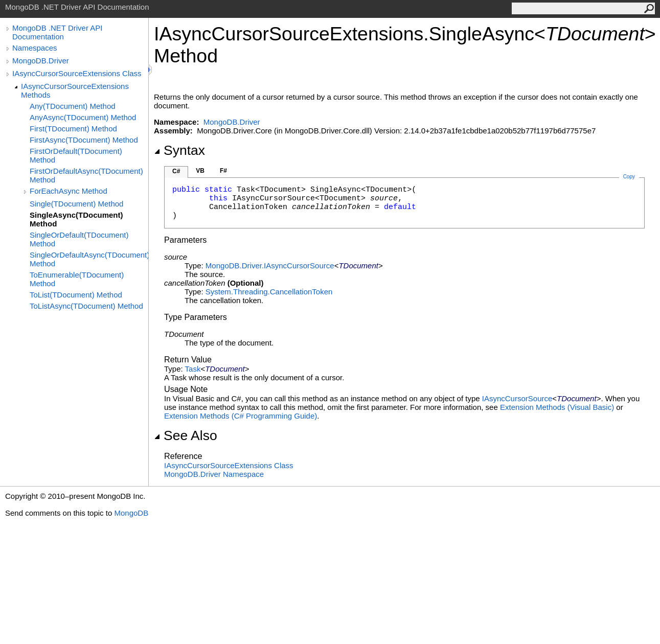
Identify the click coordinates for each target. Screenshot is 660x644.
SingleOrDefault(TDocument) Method (79, 239)
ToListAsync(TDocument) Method (86, 306)
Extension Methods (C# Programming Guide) (241, 416)
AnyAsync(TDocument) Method (83, 117)
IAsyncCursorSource (517, 398)
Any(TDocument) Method (73, 106)
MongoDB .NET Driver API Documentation (57, 32)
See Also (186, 435)
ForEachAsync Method (69, 191)
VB (200, 171)
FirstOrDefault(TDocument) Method (76, 155)
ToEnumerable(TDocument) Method (77, 279)
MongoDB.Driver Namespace (214, 474)
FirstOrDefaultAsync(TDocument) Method (86, 175)
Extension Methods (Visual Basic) (557, 407)
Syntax (179, 150)
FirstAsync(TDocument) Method (84, 140)
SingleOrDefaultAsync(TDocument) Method (89, 259)
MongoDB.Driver (41, 61)
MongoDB (131, 513)
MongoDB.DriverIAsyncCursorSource (270, 266)
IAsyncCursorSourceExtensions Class (77, 73)
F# (223, 171)
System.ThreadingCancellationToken (269, 292)
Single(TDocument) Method (76, 204)
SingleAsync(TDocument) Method (76, 219)
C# (176, 171)
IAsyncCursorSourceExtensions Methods (75, 90)
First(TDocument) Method (73, 129)
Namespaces (35, 48)
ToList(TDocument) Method (76, 295)
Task (193, 369)
